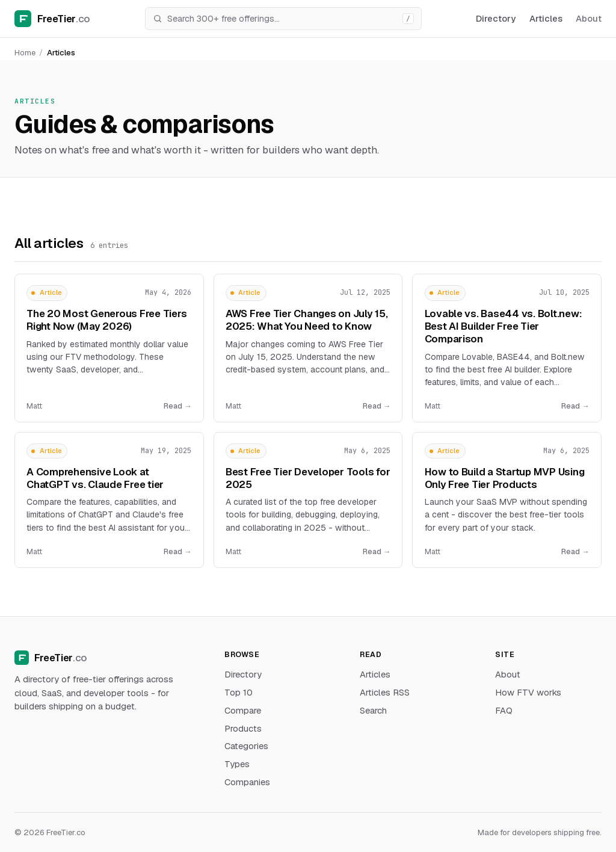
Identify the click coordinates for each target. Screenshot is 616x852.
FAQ (504, 710)
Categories (246, 746)
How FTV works (528, 692)
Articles (546, 18)
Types (237, 764)
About (589, 18)
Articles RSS (385, 692)
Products (243, 728)
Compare (243, 710)
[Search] (282, 19)
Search (373, 710)
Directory (496, 18)
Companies (247, 782)
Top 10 (239, 692)
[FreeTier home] (52, 19)
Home (25, 53)
